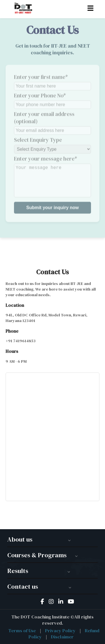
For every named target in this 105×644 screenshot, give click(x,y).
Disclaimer (62, 637)
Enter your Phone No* (53, 98)
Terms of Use (22, 631)
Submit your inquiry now (53, 205)
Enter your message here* (53, 174)
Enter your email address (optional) (53, 120)
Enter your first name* (53, 80)
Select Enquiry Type (53, 143)
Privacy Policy (60, 631)
